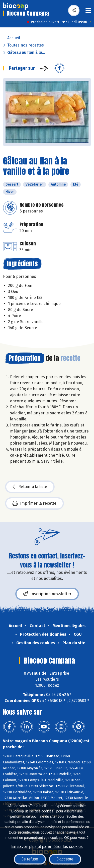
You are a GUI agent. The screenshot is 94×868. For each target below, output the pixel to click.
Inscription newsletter (47, 594)
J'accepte (65, 859)
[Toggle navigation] (88, 12)
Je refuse (30, 859)
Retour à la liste (30, 487)
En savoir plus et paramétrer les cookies (47, 847)
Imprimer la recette (34, 503)
